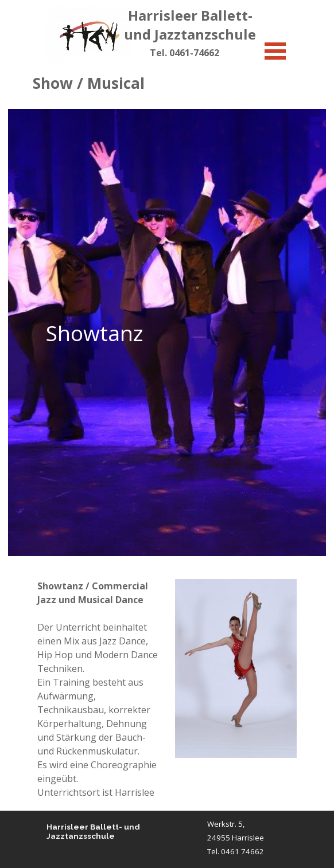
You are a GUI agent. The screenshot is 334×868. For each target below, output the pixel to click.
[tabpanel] (184, 53)
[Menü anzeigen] (275, 51)
